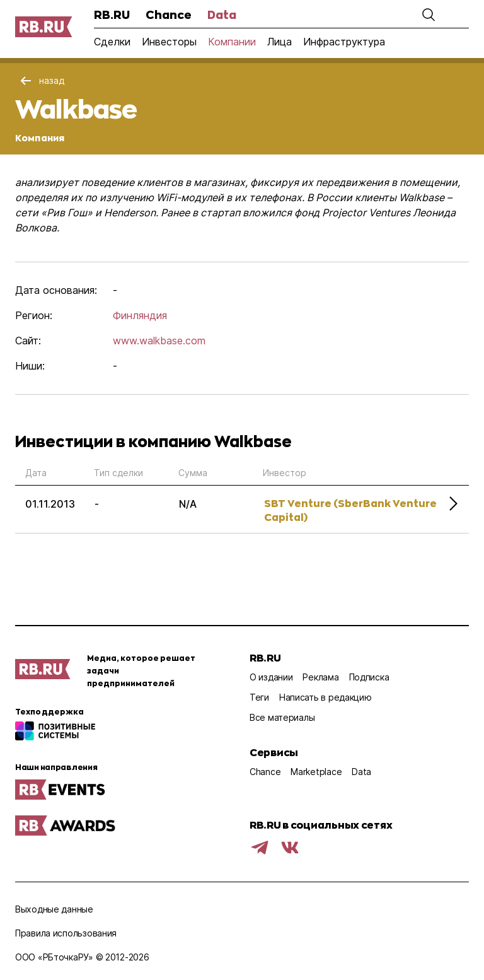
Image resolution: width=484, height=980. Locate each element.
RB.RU (112, 15)
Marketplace (316, 772)
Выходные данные (54, 909)
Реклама (320, 677)
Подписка (369, 677)
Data (222, 15)
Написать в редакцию (326, 697)
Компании (232, 42)
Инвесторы (169, 42)
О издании (271, 677)
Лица (279, 42)
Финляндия (140, 315)
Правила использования (66, 933)
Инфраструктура (344, 42)
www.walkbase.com (159, 341)
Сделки (112, 42)
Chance (169, 15)
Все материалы (282, 717)
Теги (259, 697)
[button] (429, 15)
